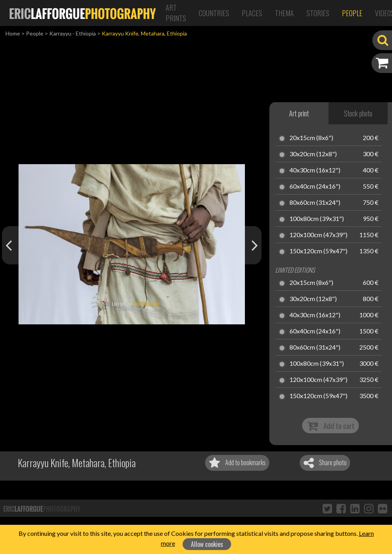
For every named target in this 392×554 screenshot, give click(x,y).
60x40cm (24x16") (315, 187)
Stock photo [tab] (358, 113)
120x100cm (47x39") (318, 235)
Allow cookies (207, 544)
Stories (318, 13)
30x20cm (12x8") (313, 154)
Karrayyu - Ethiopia (73, 33)
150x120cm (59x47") (318, 251)
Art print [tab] (299, 113)
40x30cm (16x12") (315, 170)
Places (252, 13)
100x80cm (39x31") (317, 219)
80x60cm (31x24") (315, 203)
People (352, 13)
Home (13, 33)
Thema (284, 13)
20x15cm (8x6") (311, 138)
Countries (214, 13)
